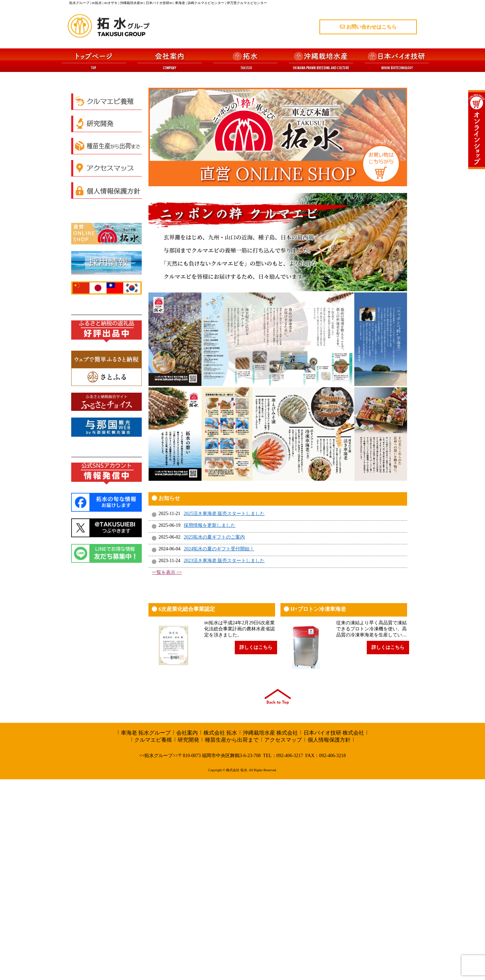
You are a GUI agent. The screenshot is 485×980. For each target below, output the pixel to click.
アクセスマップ (283, 940)
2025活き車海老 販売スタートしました (224, 714)
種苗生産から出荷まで (232, 940)
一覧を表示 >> (167, 773)
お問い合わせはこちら (368, 27)
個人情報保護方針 (329, 940)
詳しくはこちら (256, 848)
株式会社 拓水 (220, 933)
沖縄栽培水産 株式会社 (270, 933)
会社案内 (187, 933)
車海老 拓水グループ (146, 933)
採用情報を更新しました (210, 726)
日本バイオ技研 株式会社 (334, 933)
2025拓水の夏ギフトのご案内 (214, 738)
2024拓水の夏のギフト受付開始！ (219, 750)
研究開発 (188, 940)
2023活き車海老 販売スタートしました (224, 761)
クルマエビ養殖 (153, 940)
